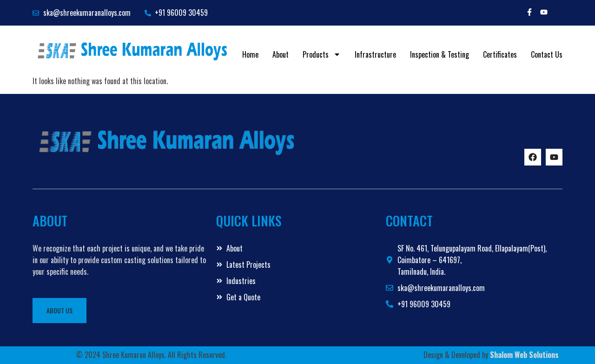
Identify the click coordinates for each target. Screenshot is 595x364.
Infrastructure (375, 54)
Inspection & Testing (440, 54)
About (281, 54)
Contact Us (547, 54)
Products (322, 54)
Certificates (500, 54)
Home (250, 54)
